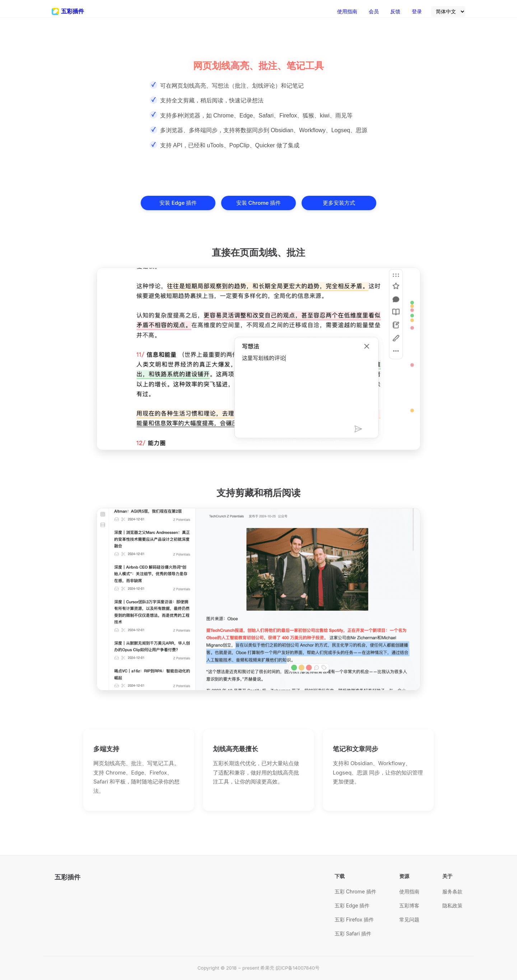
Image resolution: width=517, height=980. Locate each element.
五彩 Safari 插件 (353, 933)
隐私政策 (452, 905)
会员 (374, 11)
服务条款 (452, 891)
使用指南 (347, 11)
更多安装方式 (339, 203)
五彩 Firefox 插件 (354, 919)
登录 (417, 11)
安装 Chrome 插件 (259, 203)
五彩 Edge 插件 (352, 905)
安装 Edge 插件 (178, 203)
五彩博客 (409, 905)
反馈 (395, 11)
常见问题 (409, 919)
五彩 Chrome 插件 (355, 891)
